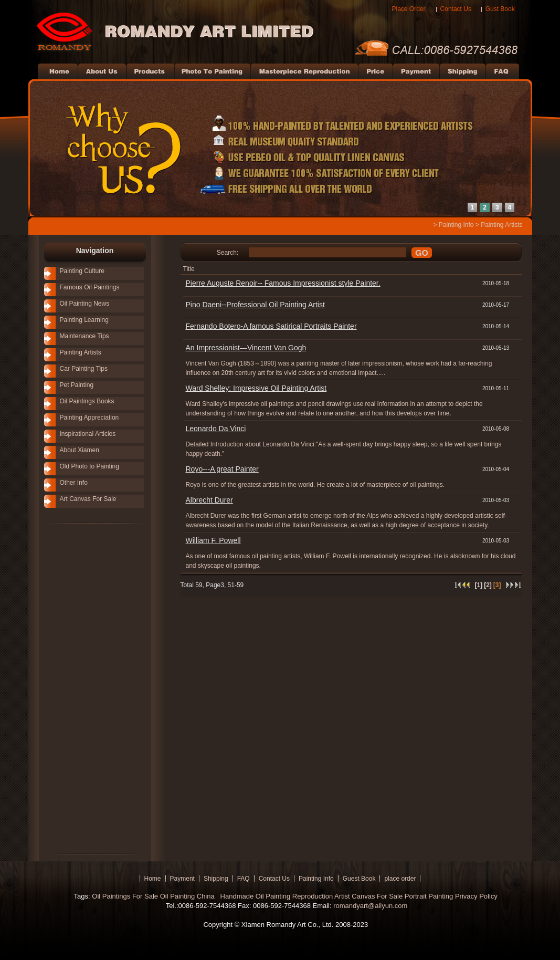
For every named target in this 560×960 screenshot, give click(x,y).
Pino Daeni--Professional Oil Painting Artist (255, 305)
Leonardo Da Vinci (216, 429)
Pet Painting (77, 385)
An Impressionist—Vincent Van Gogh (246, 348)
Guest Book (359, 879)
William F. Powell (213, 540)
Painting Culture (82, 271)
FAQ (244, 879)
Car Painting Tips (84, 369)
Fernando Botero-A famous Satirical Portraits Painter (271, 326)
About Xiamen (80, 450)
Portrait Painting (429, 896)
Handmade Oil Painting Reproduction (276, 896)
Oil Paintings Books (87, 401)
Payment (182, 879)
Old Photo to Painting (89, 466)
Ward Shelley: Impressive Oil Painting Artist (256, 388)
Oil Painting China (188, 896)
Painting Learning (84, 320)
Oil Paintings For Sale (125, 896)
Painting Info (456, 225)
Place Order (409, 9)
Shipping (216, 879)
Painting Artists (501, 225)
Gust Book (500, 9)
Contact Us (456, 9)
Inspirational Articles (88, 434)
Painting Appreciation (89, 418)
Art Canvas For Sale (88, 499)
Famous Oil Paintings (90, 287)
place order (400, 879)
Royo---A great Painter (222, 469)
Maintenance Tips (84, 336)
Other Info (74, 483)
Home (153, 879)
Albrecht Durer (209, 500)
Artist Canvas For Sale (368, 896)
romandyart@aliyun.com (370, 906)
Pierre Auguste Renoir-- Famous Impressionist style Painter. (283, 283)
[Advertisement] (81, 688)
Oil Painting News (85, 304)
